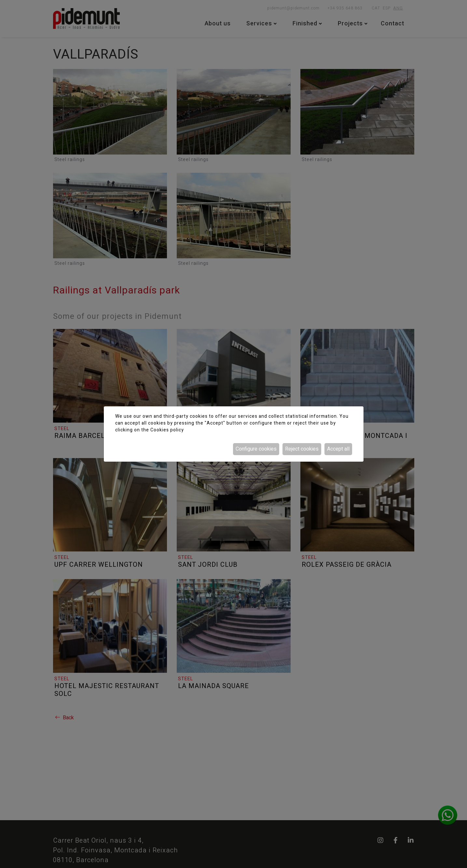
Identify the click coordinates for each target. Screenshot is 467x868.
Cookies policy (167, 430)
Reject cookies (302, 449)
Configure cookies (256, 449)
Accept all (338, 449)
